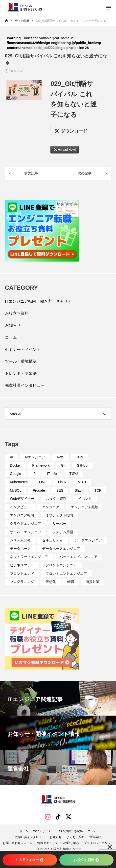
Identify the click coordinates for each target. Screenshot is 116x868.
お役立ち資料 (17, 313)
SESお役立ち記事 (71, 831)
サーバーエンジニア (25, 532)
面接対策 (93, 582)
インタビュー (20, 507)
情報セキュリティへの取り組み (58, 843)
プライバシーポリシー (99, 843)
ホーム (24, 831)
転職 (71, 582)
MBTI (82, 482)
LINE (43, 482)
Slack (79, 490)
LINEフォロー (30, 860)
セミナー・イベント (23, 350)
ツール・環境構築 (21, 361)
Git (63, 465)
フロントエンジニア (61, 565)
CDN (79, 457)
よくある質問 (75, 837)
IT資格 (73, 474)
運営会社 (95, 837)
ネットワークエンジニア (29, 557)
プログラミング (22, 582)
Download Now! (65, 150)
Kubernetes (19, 482)
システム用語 (63, 532)
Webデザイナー (22, 499)
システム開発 (20, 540)
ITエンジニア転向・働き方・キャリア (38, 301)
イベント (85, 499)
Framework (41, 465)
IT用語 (52, 474)
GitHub (82, 465)
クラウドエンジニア (25, 524)
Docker (15, 465)
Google (15, 474)
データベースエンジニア (61, 549)
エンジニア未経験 (85, 507)
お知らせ (13, 325)
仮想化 (51, 582)
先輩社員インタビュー (25, 385)
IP (34, 474)
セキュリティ (52, 540)
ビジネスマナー (22, 565)
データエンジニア (88, 540)
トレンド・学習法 (21, 374)
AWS (60, 457)
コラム (11, 337)
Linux (62, 482)
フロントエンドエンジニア (66, 574)
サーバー (59, 524)
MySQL (16, 490)
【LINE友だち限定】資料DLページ (58, 849)
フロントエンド (22, 574)
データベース (20, 549)
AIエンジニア (35, 457)
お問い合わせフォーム (18, 843)
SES (60, 490)
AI (12, 457)
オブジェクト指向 (59, 515)
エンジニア (51, 507)
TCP (98, 490)
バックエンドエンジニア (78, 557)
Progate (39, 490)
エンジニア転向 (22, 515)
